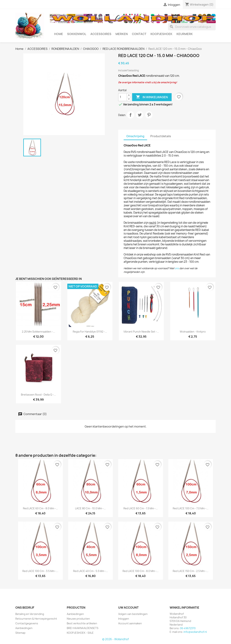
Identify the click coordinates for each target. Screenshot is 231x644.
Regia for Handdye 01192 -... (90, 332)
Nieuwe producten (78, 619)
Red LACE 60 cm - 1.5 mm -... (141, 508)
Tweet (140, 115)
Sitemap (20, 633)
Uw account (128, 608)
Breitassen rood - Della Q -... (38, 395)
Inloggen (124, 619)
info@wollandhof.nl (195, 632)
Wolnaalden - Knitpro (193, 332)
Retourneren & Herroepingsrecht (36, 619)
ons (177, 268)
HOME (59, 34)
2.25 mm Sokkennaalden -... (38, 332)
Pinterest (149, 115)
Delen (130, 115)
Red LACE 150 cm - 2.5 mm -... (191, 571)
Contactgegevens (27, 623)
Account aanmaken (130, 623)
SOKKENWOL (77, 34)
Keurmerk (185, 34)
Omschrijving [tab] (135, 136)
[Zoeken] (192, 27)
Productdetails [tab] (161, 136)
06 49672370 (188, 628)
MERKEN (122, 34)
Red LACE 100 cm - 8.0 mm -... (141, 571)
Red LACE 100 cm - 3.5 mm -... (40, 571)
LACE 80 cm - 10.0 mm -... (90, 508)
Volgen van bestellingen (133, 614)
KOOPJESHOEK (161, 34)
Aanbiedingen (24, 628)
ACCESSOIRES (101, 34)
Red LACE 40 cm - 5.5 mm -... (91, 571)
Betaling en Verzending (30, 614)
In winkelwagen (152, 97)
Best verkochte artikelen (82, 623)
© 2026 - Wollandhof (115, 639)
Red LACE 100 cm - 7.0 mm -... (191, 508)
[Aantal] (123, 97)
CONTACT (139, 34)
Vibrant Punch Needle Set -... (141, 332)
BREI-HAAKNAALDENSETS (83, 628)
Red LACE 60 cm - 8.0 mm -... (40, 508)
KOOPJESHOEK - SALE (80, 633)
